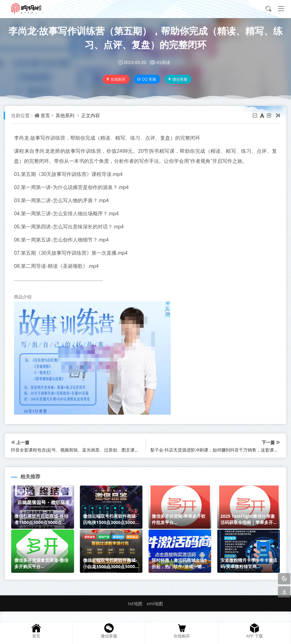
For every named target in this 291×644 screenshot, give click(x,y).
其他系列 (65, 115)
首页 (45, 115)
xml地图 (155, 604)
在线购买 (116, 79)
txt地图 (135, 604)
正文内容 (91, 115)
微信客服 (178, 79)
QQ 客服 (147, 79)
